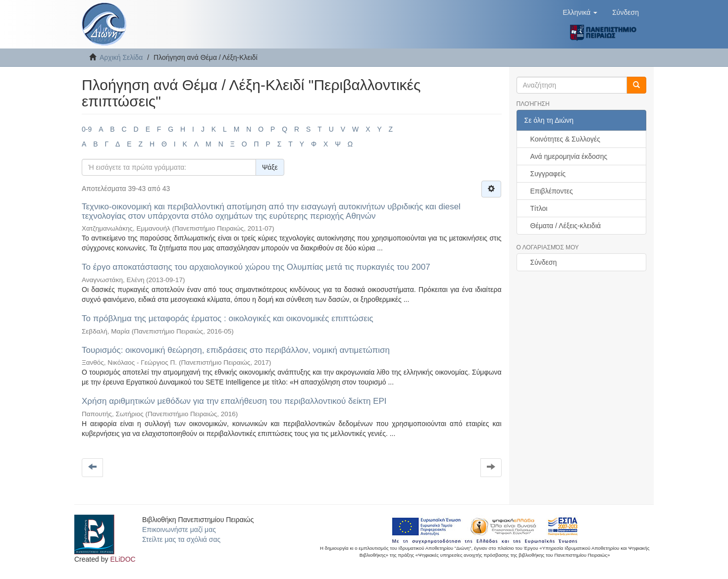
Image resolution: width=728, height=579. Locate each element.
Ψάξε (270, 167)
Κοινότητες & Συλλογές (565, 139)
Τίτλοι (539, 208)
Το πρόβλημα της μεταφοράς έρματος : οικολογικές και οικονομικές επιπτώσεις (228, 318)
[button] (580, 12)
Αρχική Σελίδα (121, 57)
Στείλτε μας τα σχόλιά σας (181, 539)
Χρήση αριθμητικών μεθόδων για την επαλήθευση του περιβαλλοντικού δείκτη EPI (234, 401)
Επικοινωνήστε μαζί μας (179, 530)
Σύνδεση (544, 262)
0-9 (87, 129)
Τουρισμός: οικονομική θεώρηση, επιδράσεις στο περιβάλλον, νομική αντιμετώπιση (236, 350)
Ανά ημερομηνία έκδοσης (569, 156)
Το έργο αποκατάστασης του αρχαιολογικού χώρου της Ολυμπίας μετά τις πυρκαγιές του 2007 (256, 267)
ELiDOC (123, 559)
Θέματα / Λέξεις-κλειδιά (566, 226)
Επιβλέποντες (552, 191)
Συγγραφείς (548, 174)
